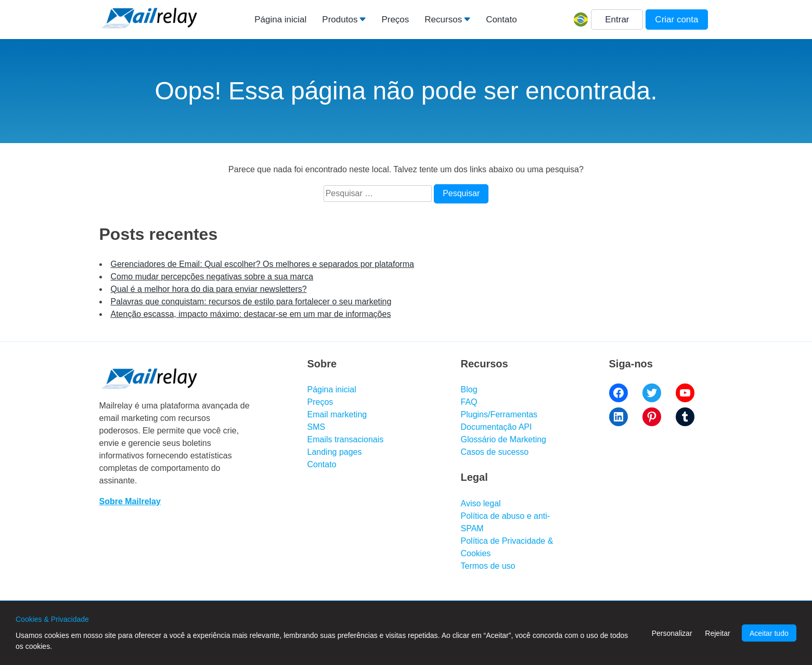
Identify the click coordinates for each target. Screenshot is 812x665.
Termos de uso (488, 566)
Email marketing (337, 414)
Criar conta (676, 20)
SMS (317, 427)
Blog (469, 389)
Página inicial (280, 20)
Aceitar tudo (769, 633)
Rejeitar (717, 633)
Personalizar (672, 633)
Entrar (617, 20)
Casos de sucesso (495, 452)
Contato (501, 20)
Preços (395, 20)
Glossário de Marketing (504, 439)
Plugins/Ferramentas (499, 414)
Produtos (340, 20)
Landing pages (335, 452)
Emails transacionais (346, 439)
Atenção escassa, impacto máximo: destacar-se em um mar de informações (251, 314)
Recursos (443, 20)
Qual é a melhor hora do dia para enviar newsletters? (209, 289)
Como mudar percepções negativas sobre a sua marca (212, 277)
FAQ (469, 402)
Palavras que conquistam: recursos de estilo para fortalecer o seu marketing (251, 302)
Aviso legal (481, 503)
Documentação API (497, 427)
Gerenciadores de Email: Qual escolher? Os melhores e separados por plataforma (262, 264)
